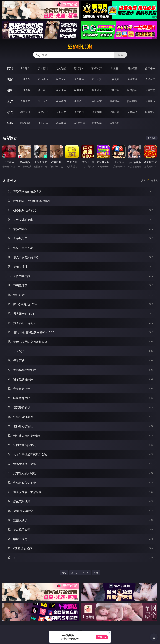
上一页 (75, 573)
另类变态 (150, 90)
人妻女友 (61, 112)
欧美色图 (61, 101)
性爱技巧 (150, 112)
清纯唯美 (115, 101)
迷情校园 (97, 112)
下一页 (85, 573)
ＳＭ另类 (150, 79)
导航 (10, 123)
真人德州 (43, 68)
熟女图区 (132, 101)
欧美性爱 (79, 90)
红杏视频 (97, 123)
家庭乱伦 (43, 112)
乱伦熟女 (132, 90)
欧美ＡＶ (61, 79)
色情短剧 (115, 123)
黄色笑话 (132, 112)
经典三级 (115, 90)
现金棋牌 (132, 68)
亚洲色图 (43, 101)
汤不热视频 (79, 123)
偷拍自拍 (43, 90)
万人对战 (61, 68)
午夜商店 (43, 123)
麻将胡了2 (97, 68)
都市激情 (25, 112)
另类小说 (115, 112)
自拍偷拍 (43, 79)
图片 (10, 101)
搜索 (121, 55)
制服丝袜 (97, 90)
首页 (64, 573)
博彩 (10, 68)
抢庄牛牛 (150, 68)
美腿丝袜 (97, 101)
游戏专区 (79, 68)
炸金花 (115, 68)
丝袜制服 (115, 79)
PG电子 (25, 68)
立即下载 (102, 637)
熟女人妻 (97, 79)
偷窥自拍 (25, 101)
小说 (10, 112)
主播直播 (132, 79)
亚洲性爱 (25, 90)
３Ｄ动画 (79, 79)
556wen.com (80, 47)
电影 (10, 90)
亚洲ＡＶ (25, 79)
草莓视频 (61, 123)
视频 (10, 79)
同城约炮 (25, 123)
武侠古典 (79, 112)
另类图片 (150, 101)
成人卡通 (61, 90)
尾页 (96, 573)
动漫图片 (79, 101)
